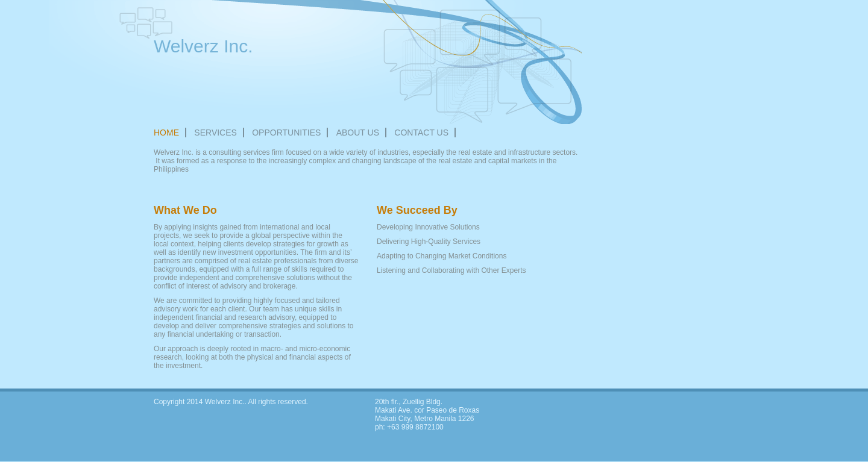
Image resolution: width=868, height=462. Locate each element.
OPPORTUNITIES (286, 133)
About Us (358, 133)
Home (166, 133)
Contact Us (421, 133)
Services (215, 133)
